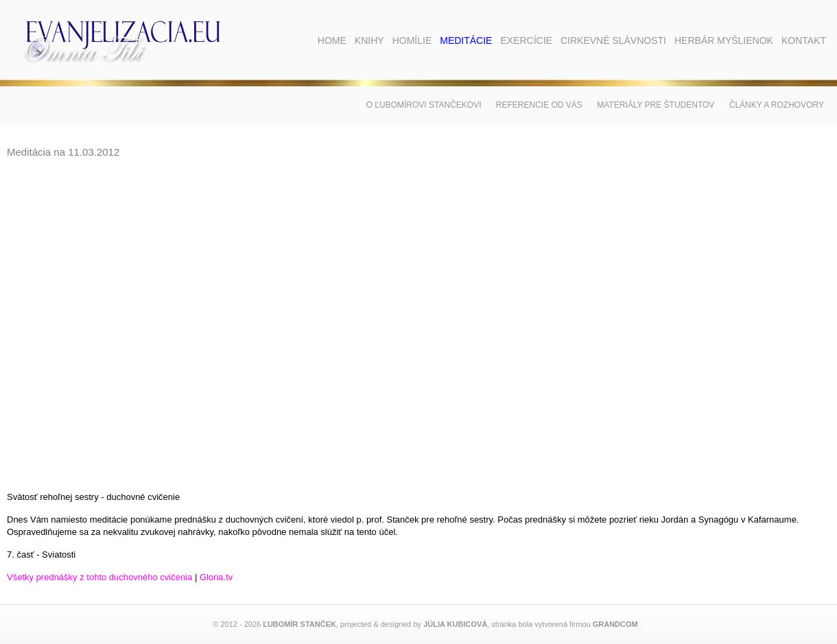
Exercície (526, 40)
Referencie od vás (539, 105)
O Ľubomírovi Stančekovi (424, 105)
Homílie (412, 40)
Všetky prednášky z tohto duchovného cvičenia (99, 577)
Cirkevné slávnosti (613, 40)
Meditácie (466, 40)
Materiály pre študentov (656, 105)
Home (332, 40)
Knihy (369, 40)
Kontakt (804, 40)
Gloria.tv (216, 577)
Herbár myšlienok (724, 40)
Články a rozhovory (777, 105)
